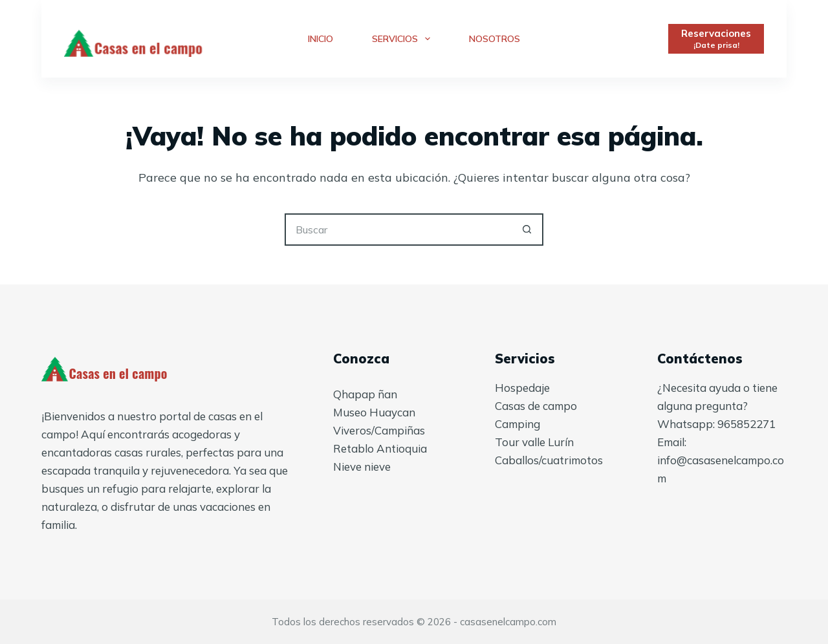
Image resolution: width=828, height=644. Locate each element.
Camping (517, 424)
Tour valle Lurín (534, 442)
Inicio (321, 39)
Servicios (404, 39)
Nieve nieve (362, 467)
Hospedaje (522, 388)
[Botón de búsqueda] (527, 230)
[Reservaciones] (716, 38)
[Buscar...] (398, 230)
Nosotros (495, 39)
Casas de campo (536, 406)
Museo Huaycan (374, 412)
